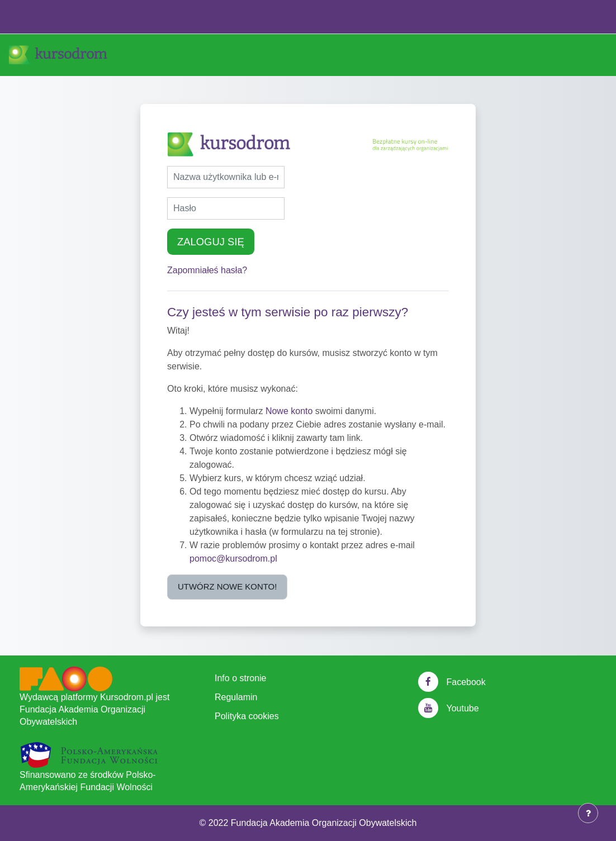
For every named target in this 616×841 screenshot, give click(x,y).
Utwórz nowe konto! (227, 586)
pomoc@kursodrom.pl (233, 559)
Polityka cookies (247, 716)
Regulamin (236, 697)
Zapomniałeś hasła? (207, 270)
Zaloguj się (211, 242)
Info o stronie (241, 678)
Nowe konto (289, 411)
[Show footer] (588, 813)
